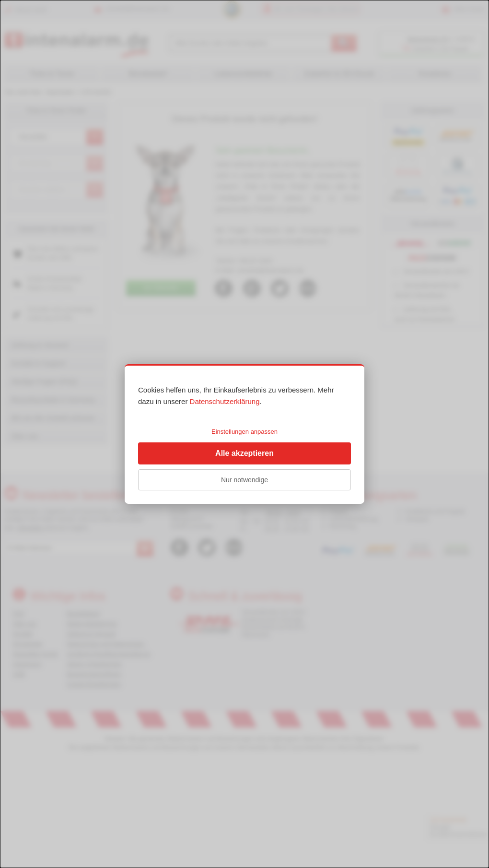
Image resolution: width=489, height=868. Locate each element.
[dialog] (244, 434)
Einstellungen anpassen (244, 432)
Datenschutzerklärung (225, 401)
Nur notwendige (244, 480)
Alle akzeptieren (244, 453)
